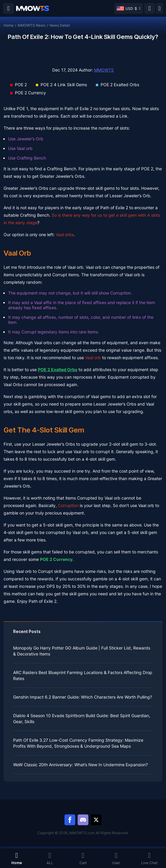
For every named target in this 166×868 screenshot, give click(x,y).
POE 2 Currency (30, 93)
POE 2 (21, 85)
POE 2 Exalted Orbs (120, 85)
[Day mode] (160, 8)
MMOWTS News (31, 25)
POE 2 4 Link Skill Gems (64, 85)
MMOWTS (104, 70)
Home (9, 25)
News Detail (60, 25)
